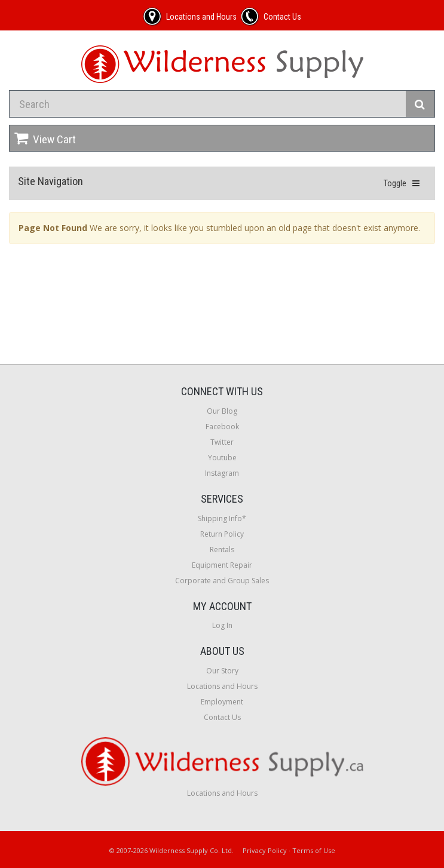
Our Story (222, 671)
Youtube (222, 458)
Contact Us (222, 717)
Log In (222, 625)
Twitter (222, 442)
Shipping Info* (222, 518)
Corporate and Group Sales (222, 581)
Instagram (222, 473)
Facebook (222, 427)
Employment (222, 702)
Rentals (222, 550)
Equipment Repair (222, 565)
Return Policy (222, 534)
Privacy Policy (265, 850)
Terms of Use (314, 850)
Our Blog (222, 411)
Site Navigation (50, 181)
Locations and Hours (222, 686)
